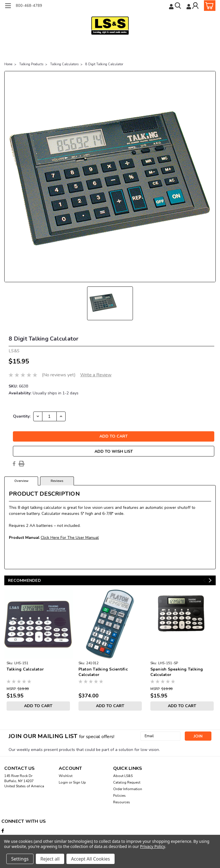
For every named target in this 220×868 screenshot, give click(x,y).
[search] (176, 6)
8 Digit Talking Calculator (104, 64)
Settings (20, 859)
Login (63, 782)
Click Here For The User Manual (70, 538)
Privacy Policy (153, 846)
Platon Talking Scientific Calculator (103, 672)
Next (210, 581)
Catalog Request (127, 782)
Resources (122, 802)
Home (8, 64)
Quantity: (22, 416)
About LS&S (123, 776)
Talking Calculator (25, 669)
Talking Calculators (64, 64)
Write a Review (96, 375)
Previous (204, 581)
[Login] (193, 6)
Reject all (50, 859)
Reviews (57, 481)
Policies (119, 796)
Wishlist (66, 776)
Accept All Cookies (91, 859)
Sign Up (79, 782)
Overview (21, 481)
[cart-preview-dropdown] (208, 6)
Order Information (128, 789)
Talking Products (31, 64)
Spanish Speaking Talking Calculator (177, 672)
